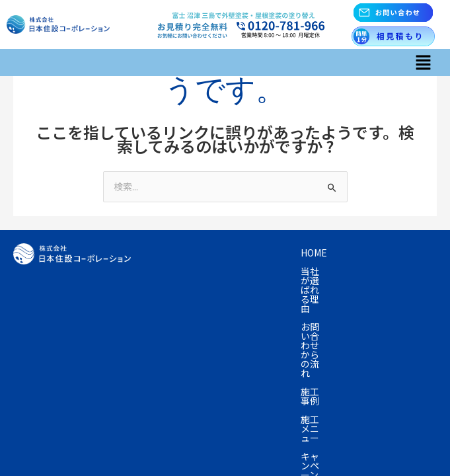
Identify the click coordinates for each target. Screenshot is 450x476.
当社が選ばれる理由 (242, 253)
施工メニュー (239, 271)
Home (167, 253)
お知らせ (389, 308)
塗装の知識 (317, 290)
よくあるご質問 (186, 308)
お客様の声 (383, 290)
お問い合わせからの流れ (354, 253)
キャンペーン (314, 271)
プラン (375, 271)
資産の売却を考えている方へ (214, 290)
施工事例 (172, 271)
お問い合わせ (323, 308)
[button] (424, 62)
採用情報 (172, 327)
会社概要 (257, 308)
